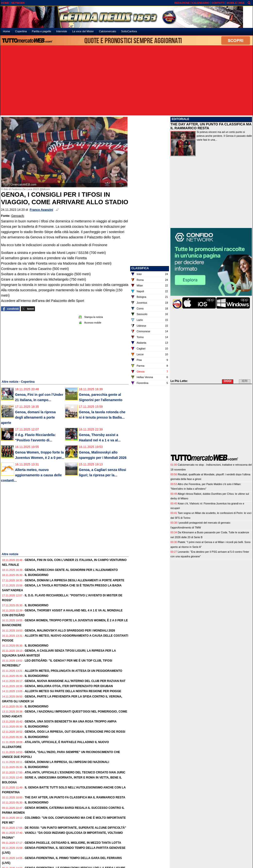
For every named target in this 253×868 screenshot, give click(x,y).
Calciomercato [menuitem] (107, 31)
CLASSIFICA (140, 268)
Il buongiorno (37, 575)
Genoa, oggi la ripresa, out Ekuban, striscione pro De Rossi (75, 732)
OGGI (228, 381)
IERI (245, 381)
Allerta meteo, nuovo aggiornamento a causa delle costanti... (31, 475)
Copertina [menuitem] (21, 31)
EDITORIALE (180, 119)
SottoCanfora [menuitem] (129, 31)
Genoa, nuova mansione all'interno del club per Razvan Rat (75, 681)
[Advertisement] (126, 81)
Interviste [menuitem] (62, 31)
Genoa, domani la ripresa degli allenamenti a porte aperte (28, 417)
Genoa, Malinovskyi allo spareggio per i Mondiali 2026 (70, 631)
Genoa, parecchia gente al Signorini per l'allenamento (71, 570)
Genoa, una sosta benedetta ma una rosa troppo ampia (71, 722)
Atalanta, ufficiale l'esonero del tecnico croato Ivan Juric (75, 772)
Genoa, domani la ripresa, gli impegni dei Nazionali (67, 762)
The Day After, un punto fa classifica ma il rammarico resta (75, 797)
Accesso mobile (93, 323)
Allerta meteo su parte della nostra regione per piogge (73, 691)
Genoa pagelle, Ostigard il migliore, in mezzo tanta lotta (73, 843)
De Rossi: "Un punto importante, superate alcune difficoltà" (76, 828)
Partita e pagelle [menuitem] (42, 31)
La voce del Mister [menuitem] (83, 31)
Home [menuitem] (6, 31)
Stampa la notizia (94, 317)
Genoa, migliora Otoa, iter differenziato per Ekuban (69, 686)
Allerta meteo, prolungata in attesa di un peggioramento (74, 671)
